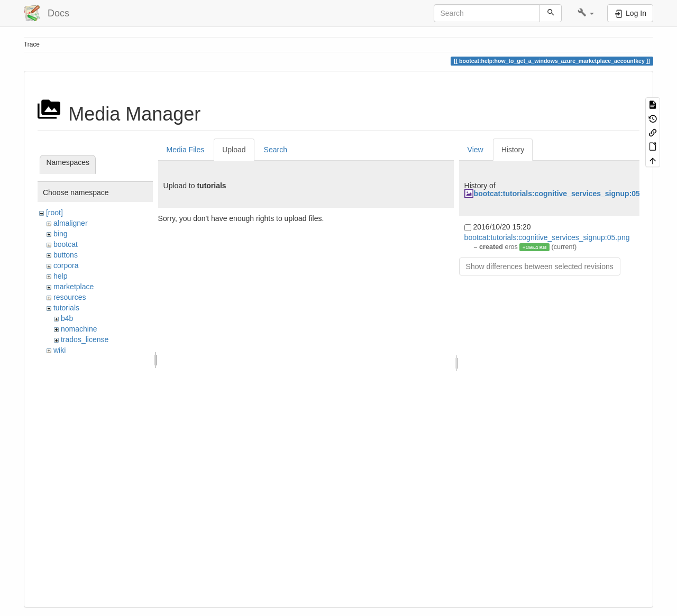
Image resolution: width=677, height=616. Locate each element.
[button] (586, 13)
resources (70, 297)
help (60, 276)
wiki (60, 350)
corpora (66, 265)
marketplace (74, 287)
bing (60, 234)
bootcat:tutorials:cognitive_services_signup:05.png (565, 194)
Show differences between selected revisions (540, 266)
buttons (66, 255)
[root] (54, 213)
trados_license (85, 339)
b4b (67, 318)
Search (276, 150)
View (475, 150)
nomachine (79, 329)
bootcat (66, 244)
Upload (234, 150)
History (513, 150)
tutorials (66, 308)
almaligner (71, 223)
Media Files (186, 150)
